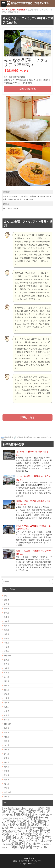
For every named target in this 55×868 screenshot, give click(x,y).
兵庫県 (7, 715)
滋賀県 (7, 703)
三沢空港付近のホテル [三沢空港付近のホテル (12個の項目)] (27, 830)
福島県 (7, 626)
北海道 (7, 600)
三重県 (7, 698)
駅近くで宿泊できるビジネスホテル (28, 861)
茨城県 (7, 630)
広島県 (7, 741)
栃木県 (7, 634)
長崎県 (7, 775)
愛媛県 (7, 758)
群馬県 (7, 638)
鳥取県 (7, 728)
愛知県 (7, 690)
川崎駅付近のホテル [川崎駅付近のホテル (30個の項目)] (33, 834)
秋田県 (7, 617)
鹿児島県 (7, 792)
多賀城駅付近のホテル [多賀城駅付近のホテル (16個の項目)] (33, 828)
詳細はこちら (28, 417)
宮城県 (7, 613)
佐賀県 (7, 771)
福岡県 (7, 767)
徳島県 (7, 750)
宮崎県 (7, 788)
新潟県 (7, 660)
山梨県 (7, 668)
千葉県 (7, 647)
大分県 (7, 784)
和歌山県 (7, 724)
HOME (5, 10)
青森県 (7, 604)
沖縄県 (7, 797)
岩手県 (7, 609)
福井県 (7, 681)
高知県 (7, 762)
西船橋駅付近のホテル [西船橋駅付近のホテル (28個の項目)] (29, 847)
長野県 (7, 664)
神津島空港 (21, 10)
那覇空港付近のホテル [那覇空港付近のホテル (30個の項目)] (32, 815)
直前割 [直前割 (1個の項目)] (8, 844)
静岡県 (7, 685)
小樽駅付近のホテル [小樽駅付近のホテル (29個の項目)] (18, 837)
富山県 (7, 673)
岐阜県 (7, 694)
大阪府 (7, 711)
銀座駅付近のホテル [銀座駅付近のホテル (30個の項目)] (28, 844)
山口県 (7, 745)
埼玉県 (7, 643)
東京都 (12, 10)
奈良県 (7, 720)
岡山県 (7, 737)
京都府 (7, 707)
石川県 (7, 677)
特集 (6, 596)
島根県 (7, 733)
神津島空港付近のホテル (26, 437)
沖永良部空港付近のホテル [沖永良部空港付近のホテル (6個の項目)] (18, 809)
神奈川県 (7, 656)
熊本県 (7, 780)
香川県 (7, 754)
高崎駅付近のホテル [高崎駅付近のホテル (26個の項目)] (22, 821)
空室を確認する (28, 89)
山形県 (7, 621)
